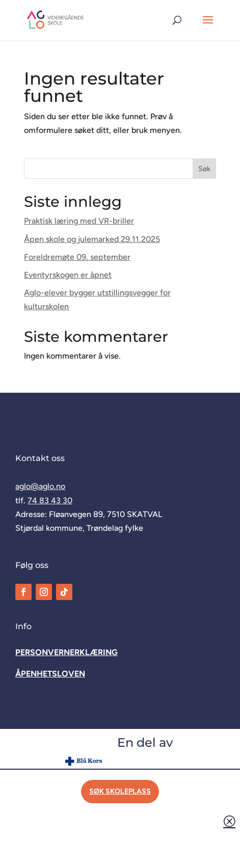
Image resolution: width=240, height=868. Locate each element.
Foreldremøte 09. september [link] (77, 257)
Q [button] (229, 821)
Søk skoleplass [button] (120, 791)
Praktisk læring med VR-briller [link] (79, 221)
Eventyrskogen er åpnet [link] (68, 275)
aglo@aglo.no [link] (40, 486)
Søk (204, 169)
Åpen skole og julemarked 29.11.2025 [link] (92, 239)
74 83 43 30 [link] (50, 500)
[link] (56, 20)
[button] (208, 26)
